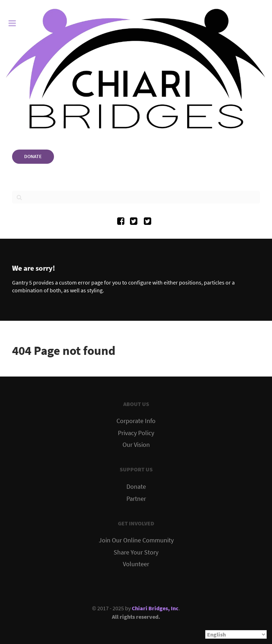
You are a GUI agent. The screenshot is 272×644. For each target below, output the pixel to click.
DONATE (33, 156)
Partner (136, 499)
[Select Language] (236, 634)
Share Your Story (136, 552)
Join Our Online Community (136, 540)
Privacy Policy (136, 433)
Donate (136, 487)
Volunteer (136, 564)
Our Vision (136, 445)
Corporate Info (136, 421)
